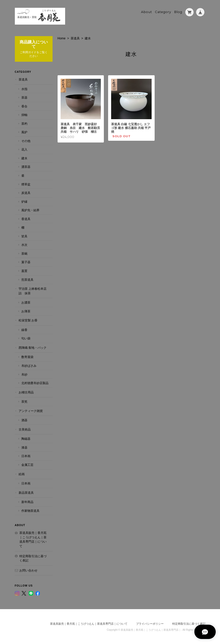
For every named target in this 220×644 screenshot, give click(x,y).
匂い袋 (26, 338)
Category (163, 12)
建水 (24, 158)
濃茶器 (26, 166)
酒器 (24, 420)
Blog (178, 12)
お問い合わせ (28, 570)
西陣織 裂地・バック (33, 347)
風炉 (24, 132)
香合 (24, 106)
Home (62, 38)
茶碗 (24, 253)
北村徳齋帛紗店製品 (35, 383)
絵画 (22, 474)
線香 (24, 329)
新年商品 (27, 502)
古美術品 (25, 429)
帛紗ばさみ (29, 365)
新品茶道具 (26, 492)
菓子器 (26, 262)
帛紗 (24, 374)
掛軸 (24, 115)
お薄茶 (26, 311)
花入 (24, 149)
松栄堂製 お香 (28, 320)
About (147, 12)
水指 (24, 88)
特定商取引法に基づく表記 (33, 558)
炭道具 (26, 193)
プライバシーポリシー (150, 623)
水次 (24, 244)
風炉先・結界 (30, 210)
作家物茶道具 (30, 510)
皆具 (24, 236)
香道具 (26, 218)
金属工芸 (27, 464)
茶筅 (24, 401)
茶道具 (75, 38)
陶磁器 (26, 438)
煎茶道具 (27, 279)
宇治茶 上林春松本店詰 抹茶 (33, 291)
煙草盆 (26, 184)
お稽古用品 (26, 392)
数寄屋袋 (27, 357)
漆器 (24, 447)
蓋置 (24, 271)
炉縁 (24, 201)
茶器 (24, 97)
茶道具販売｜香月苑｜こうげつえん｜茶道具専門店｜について (33, 539)
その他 (26, 140)
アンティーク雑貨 (31, 410)
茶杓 (24, 123)
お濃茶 (26, 302)
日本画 (26, 456)
